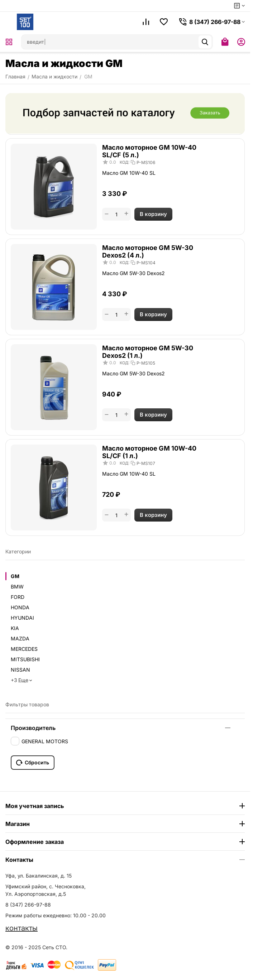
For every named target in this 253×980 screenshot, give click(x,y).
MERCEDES (24, 649)
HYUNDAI (22, 618)
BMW (17, 587)
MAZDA (20, 638)
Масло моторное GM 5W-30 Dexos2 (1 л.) (148, 352)
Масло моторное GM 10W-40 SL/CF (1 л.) (149, 452)
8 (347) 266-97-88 (28, 905)
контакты (22, 928)
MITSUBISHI (25, 659)
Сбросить (33, 763)
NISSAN (20, 670)
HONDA (20, 607)
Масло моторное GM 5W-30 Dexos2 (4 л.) (148, 251)
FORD (18, 597)
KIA (15, 628)
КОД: (125, 162)
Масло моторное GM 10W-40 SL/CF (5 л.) (149, 151)
